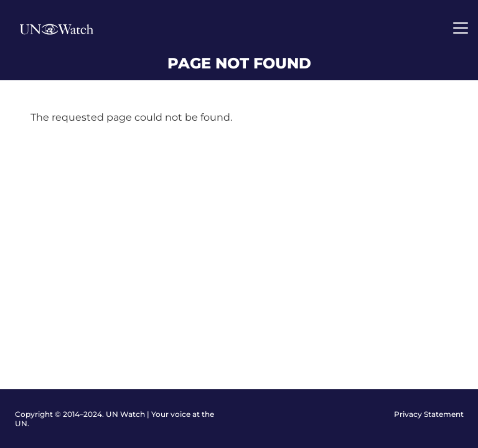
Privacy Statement (429, 414)
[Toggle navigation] (461, 28)
